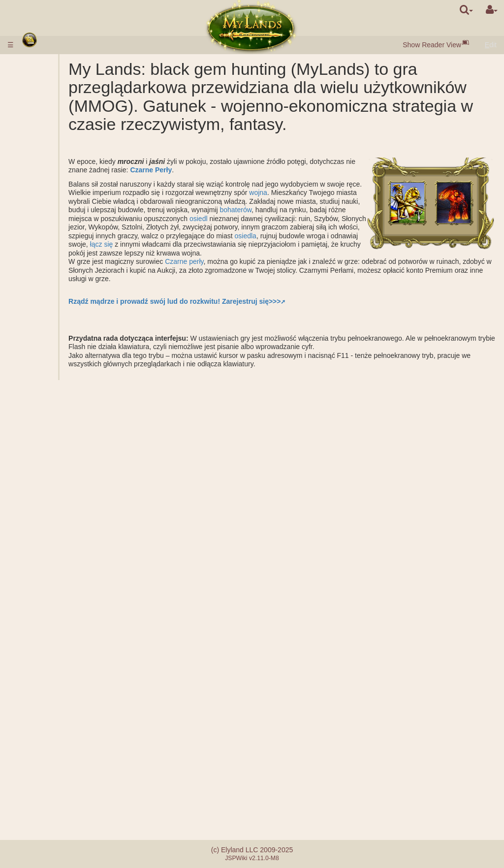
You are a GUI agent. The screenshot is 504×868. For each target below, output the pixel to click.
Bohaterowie (48, 535)
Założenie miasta (73, 483)
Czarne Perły (249, 189)
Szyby (56, 268)
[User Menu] (492, 10)
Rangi (56, 380)
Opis (54, 199)
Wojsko (39, 190)
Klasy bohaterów (53, 544)
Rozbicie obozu (70, 449)
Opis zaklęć (64, 569)
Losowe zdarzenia (55, 750)
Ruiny (36, 345)
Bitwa (55, 423)
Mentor (38, 724)
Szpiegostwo (66, 466)
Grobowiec (63, 328)
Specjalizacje (67, 242)
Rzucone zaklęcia (74, 578)
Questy (38, 759)
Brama (57, 164)
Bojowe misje (49, 371)
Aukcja (57, 182)
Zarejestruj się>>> (301, 328)
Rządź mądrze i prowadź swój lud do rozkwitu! (194, 328)
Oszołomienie (48, 638)
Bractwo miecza (53, 741)
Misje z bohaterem (57, 440)
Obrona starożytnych (62, 362)
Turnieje (39, 733)
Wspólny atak (67, 406)
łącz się (295, 271)
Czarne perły (234, 289)
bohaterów (236, 237)
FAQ (34, 790)
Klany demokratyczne (70, 694)
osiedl (249, 246)
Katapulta (61, 716)
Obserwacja (65, 492)
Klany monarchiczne (68, 677)
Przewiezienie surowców (68, 505)
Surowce (40, 130)
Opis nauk (62, 225)
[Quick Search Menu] (466, 10)
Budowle (41, 156)
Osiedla (58, 121)
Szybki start (47, 96)
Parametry (63, 207)
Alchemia (61, 233)
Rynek (57, 173)
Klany (36, 664)
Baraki (57, 320)
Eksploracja (64, 475)
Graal (55, 293)
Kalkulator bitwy (71, 431)
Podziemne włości (55, 311)
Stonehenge (46, 354)
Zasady (38, 64)
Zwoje (36, 612)
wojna (143, 220)
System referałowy (55, 807)
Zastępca (61, 655)
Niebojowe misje (54, 457)
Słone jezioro (67, 285)
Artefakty (42, 604)
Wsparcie (61, 414)
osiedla (148, 271)
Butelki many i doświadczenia (50, 625)
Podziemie (44, 302)
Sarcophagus (67, 337)
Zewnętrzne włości (55, 259)
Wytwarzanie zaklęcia (66, 591)
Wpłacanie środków (57, 73)
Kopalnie (60, 276)
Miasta (38, 113)
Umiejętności (48, 552)
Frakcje (58, 397)
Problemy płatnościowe (63, 799)
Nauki (36, 216)
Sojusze (39, 647)
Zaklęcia (41, 561)
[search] (466, 10)
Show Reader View (432, 45)
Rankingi (60, 388)
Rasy (35, 104)
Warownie (43, 707)
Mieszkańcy (45, 147)
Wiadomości (46, 768)
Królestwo (44, 251)
